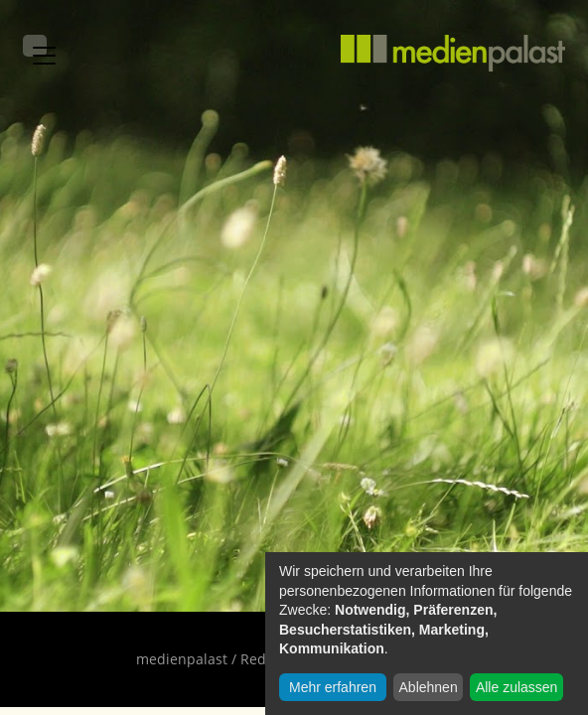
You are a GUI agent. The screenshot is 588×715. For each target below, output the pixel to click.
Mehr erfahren (333, 687)
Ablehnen (429, 687)
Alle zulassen (517, 687)
